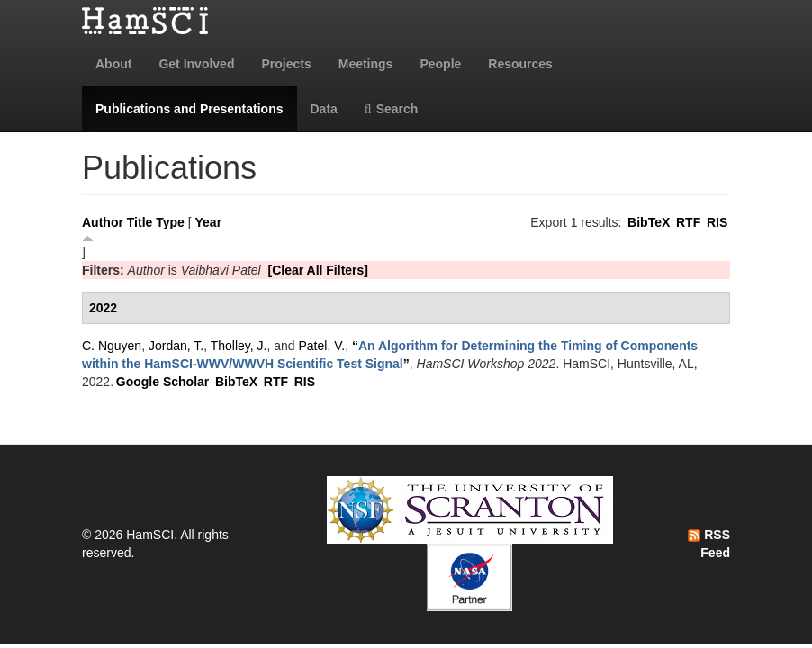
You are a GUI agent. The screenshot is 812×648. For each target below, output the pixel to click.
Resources (520, 64)
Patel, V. (322, 346)
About (113, 64)
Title (140, 222)
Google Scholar (162, 382)
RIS (717, 222)
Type (170, 222)
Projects (286, 64)
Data (324, 109)
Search (392, 109)
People (440, 64)
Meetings (366, 64)
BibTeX (649, 222)
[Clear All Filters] (318, 270)
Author (103, 222)
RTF (688, 222)
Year (209, 222)
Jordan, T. (176, 346)
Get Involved (196, 64)
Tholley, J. (239, 346)
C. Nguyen (112, 346)
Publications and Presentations (189, 109)
